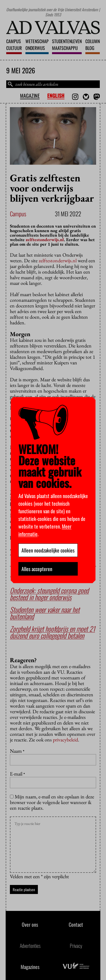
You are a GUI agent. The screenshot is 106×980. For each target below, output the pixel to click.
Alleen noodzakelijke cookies (48, 550)
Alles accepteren (37, 569)
